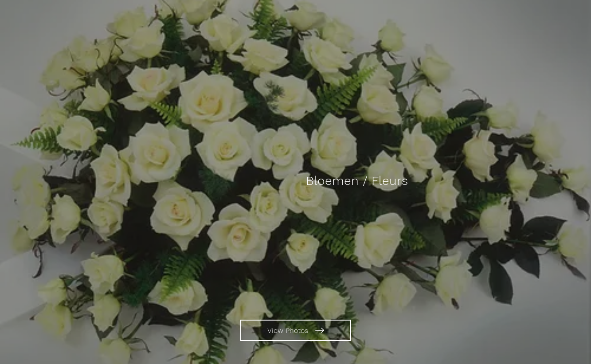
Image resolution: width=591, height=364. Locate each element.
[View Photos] (296, 330)
